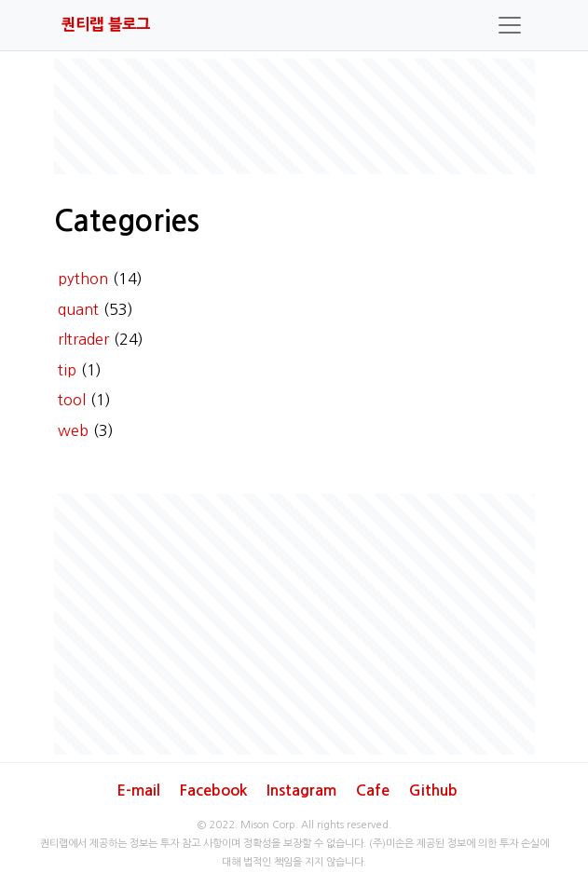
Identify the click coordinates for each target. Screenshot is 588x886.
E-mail (138, 790)
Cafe (373, 790)
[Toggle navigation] (510, 25)
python (83, 279)
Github (433, 790)
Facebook (213, 790)
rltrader (83, 339)
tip (67, 370)
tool (72, 400)
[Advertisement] (294, 116)
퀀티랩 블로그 (106, 24)
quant (78, 309)
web (73, 430)
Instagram (301, 790)
